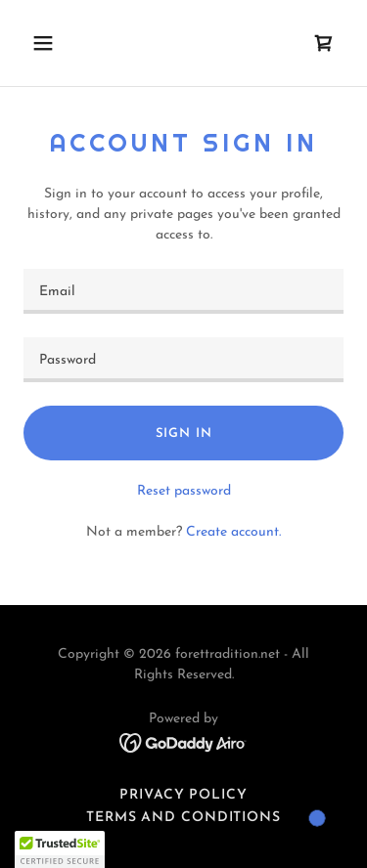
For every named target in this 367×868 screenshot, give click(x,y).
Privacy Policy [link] (183, 795)
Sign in (184, 434)
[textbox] (183, 291)
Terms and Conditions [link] (183, 818)
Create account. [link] (233, 532)
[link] (324, 43)
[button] (60, 43)
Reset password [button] (184, 491)
